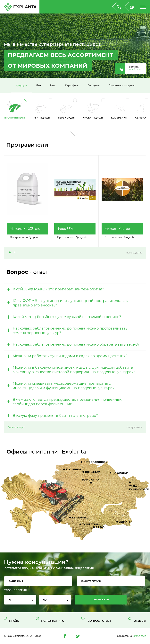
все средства (134, 253)
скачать (136, 68)
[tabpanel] (28, 201)
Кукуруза (21, 85)
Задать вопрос (17, 427)
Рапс (53, 85)
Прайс (14, 621)
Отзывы (140, 621)
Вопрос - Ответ (99, 621)
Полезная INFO (53, 621)
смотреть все (134, 427)
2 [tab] (15, 253)
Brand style (140, 636)
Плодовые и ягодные (121, 85)
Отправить (101, 600)
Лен (38, 85)
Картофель (72, 85)
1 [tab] (10, 253)
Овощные (94, 85)
